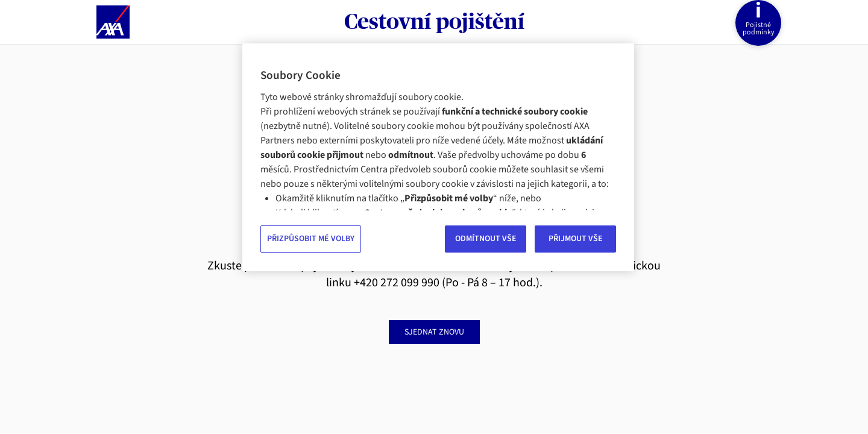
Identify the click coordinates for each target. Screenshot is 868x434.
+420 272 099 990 (397, 283)
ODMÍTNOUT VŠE (486, 239)
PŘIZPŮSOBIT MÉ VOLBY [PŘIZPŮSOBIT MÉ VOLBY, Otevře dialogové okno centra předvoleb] (311, 239)
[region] (438, 157)
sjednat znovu (434, 332)
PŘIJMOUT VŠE (576, 239)
